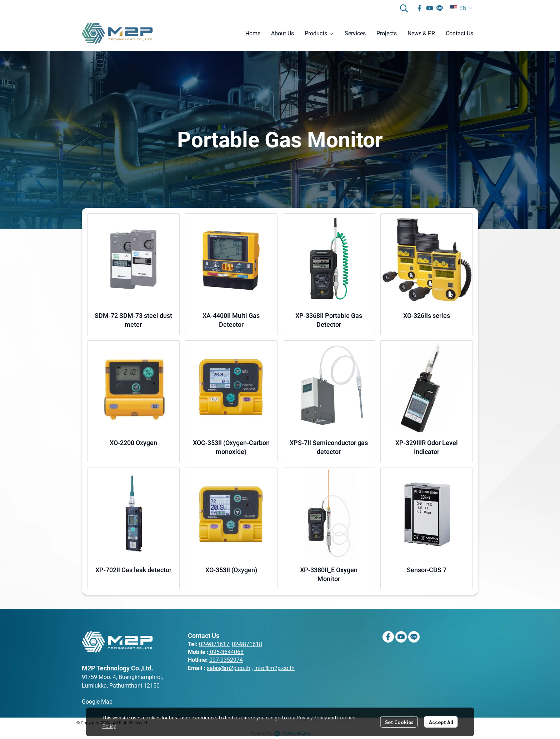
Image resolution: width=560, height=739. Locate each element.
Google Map (97, 702)
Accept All (441, 722)
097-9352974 (226, 660)
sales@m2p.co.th (229, 668)
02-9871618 (247, 644)
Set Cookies (399, 722)
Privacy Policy (312, 717)
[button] (404, 8)
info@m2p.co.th (274, 668)
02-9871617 (214, 644)
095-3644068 (227, 652)
